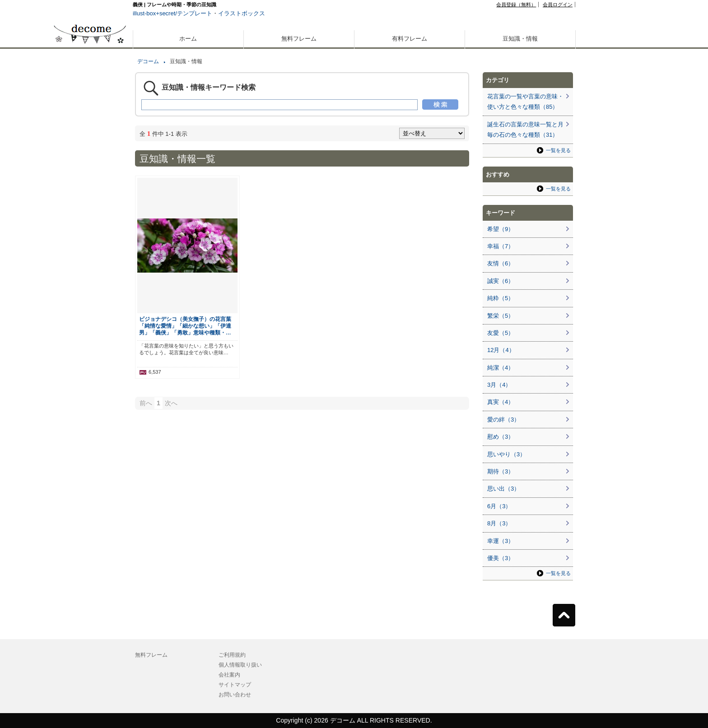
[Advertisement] (90, 324)
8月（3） (499, 523)
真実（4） (501, 402)
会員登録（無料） (516, 5)
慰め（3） (501, 437)
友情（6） (501, 263)
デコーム (148, 61)
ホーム (188, 39)
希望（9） (501, 229)
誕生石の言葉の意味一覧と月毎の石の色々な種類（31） (525, 130)
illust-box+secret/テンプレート (172, 13)
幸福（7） (501, 246)
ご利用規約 (232, 655)
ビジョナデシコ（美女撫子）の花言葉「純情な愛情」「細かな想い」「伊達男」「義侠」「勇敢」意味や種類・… (185, 326)
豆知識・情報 (520, 39)
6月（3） (499, 506)
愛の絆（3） (503, 420)
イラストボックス (242, 13)
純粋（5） (501, 298)
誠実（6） (501, 281)
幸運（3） (501, 541)
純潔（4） (501, 368)
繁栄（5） (501, 316)
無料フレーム (299, 39)
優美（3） (501, 558)
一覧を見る (558, 150)
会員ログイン (558, 5)
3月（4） (499, 385)
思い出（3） (503, 489)
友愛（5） (501, 333)
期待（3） (501, 471)
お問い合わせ (235, 695)
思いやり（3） (506, 454)
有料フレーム (410, 39)
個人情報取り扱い (240, 665)
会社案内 (229, 675)
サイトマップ (235, 685)
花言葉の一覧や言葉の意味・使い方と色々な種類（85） (525, 102)
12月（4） (501, 350)
